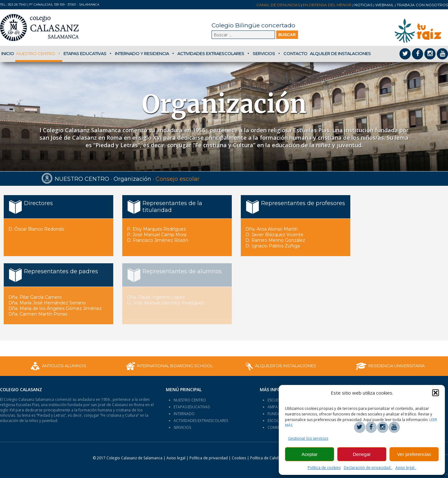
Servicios (267, 54)
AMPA (273, 407)
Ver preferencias (414, 454)
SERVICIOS (182, 427)
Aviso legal (176, 458)
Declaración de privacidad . (368, 468)
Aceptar (310, 454)
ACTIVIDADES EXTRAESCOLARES (201, 421)
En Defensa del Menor (327, 5)
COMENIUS (277, 427)
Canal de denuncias (278, 5)
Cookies (239, 458)
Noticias (363, 5)
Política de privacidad (209, 458)
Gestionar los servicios (308, 438)
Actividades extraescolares (214, 54)
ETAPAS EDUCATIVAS (192, 407)
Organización (132, 179)
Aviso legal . (406, 468)
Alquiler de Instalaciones (340, 54)
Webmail (385, 5)
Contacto (295, 54)
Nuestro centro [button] (39, 54)
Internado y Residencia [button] (145, 54)
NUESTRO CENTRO (190, 400)
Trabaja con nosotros (422, 5)
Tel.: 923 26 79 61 (13, 5)
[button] (436, 393)
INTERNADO (184, 414)
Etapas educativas (88, 54)
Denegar (362, 454)
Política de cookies (324, 468)
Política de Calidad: (274, 458)
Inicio (8, 54)
